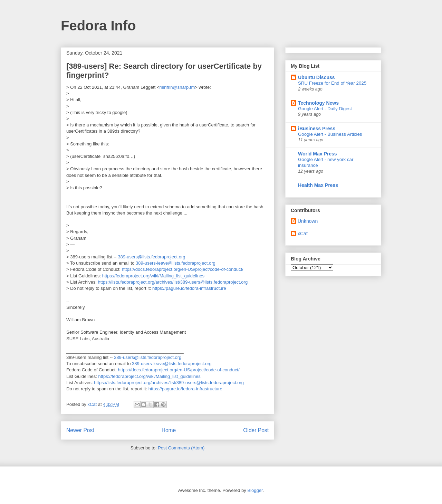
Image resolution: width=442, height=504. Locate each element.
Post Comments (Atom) (181, 448)
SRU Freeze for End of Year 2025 (332, 83)
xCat (303, 234)
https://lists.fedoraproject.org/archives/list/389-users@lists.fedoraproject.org (173, 282)
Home (169, 430)
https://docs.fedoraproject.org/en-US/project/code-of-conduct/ (183, 269)
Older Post (256, 430)
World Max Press (318, 154)
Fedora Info (98, 26)
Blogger (255, 490)
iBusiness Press (317, 129)
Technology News (318, 103)
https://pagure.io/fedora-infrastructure (189, 288)
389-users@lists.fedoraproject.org (151, 257)
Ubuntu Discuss (316, 77)
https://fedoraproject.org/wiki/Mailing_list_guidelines (153, 276)
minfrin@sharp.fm (177, 87)
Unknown (308, 221)
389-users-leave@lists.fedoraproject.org (176, 263)
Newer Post (80, 430)
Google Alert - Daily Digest (325, 109)
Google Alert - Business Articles (330, 134)
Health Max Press (318, 185)
